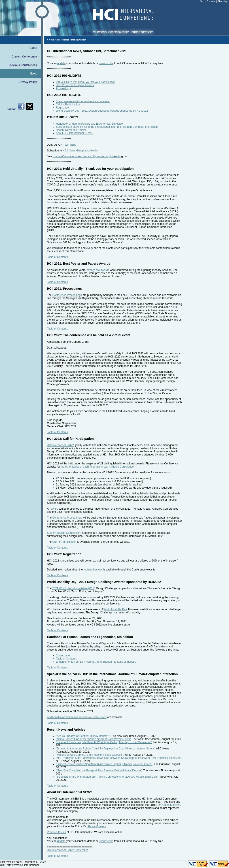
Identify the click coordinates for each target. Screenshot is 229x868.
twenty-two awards (98, 270)
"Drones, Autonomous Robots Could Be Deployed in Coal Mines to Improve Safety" (105, 749)
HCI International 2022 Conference (68, 850)
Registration (63, 108)
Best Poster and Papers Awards (75, 85)
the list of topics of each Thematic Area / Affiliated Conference (97, 467)
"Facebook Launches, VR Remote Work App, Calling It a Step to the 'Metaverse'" (104, 742)
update (61, 63)
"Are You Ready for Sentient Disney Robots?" (83, 736)
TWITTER (69, 145)
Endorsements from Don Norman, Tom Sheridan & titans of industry (96, 662)
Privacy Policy (28, 82)
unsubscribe (106, 63)
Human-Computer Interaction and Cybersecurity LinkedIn (86, 156)
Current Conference (24, 57)
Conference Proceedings (67, 295)
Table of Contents (57, 257)
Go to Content (208, 1)
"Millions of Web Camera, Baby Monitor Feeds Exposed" (89, 755)
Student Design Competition (64, 533)
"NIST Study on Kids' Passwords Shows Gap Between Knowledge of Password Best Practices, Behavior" (118, 758)
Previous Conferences (23, 65)
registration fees (93, 570)
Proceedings (63, 88)
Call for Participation (68, 104)
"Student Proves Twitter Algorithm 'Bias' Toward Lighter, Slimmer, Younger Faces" (104, 764)
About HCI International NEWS (74, 133)
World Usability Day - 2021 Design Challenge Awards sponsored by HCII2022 (102, 111)
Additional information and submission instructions (77, 717)
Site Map (223, 1)
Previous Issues (56, 832)
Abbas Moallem (171, 805)
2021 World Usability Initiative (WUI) (74, 588)
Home (33, 48)
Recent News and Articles (71, 130)
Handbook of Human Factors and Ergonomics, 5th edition (90, 124)
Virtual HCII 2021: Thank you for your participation (86, 82)
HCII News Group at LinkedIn (80, 151)
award (55, 509)
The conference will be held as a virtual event (83, 101)
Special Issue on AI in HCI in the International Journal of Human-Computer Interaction (107, 127)
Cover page (63, 655)
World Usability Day (115, 609)
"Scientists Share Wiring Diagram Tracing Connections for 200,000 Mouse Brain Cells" (107, 777)
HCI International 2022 (60, 445)
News (33, 74)
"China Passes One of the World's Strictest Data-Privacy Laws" (93, 739)
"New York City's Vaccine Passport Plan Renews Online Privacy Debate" (99, 770)
